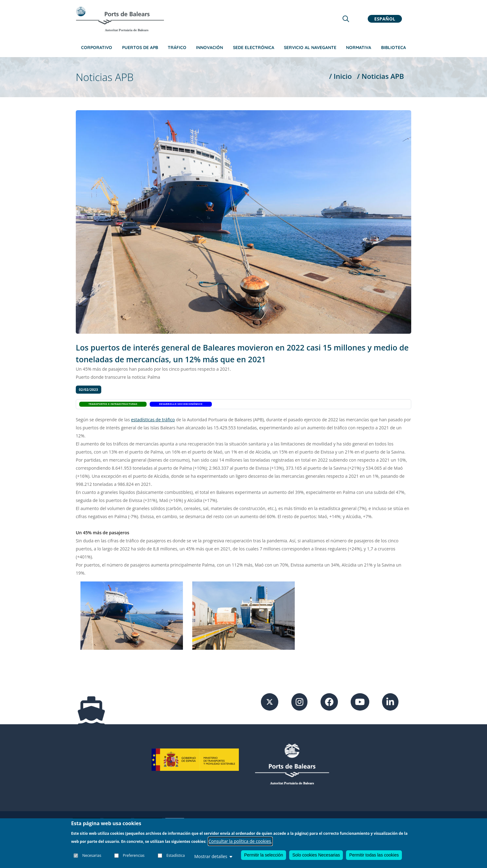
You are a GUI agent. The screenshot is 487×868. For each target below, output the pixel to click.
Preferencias (134, 855)
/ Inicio (341, 76)
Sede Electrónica (254, 47)
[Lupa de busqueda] (346, 19)
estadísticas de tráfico (153, 420)
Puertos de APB (140, 47)
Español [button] (385, 19)
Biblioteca (394, 47)
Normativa (359, 47)
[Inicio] (120, 19)
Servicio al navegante (310, 47)
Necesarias (92, 855)
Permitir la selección (264, 855)
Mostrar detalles (213, 856)
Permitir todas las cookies (374, 855)
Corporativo (97, 47)
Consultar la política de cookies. (240, 841)
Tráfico (177, 47)
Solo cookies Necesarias (316, 855)
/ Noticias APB (380, 76)
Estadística (176, 855)
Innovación (209, 47)
